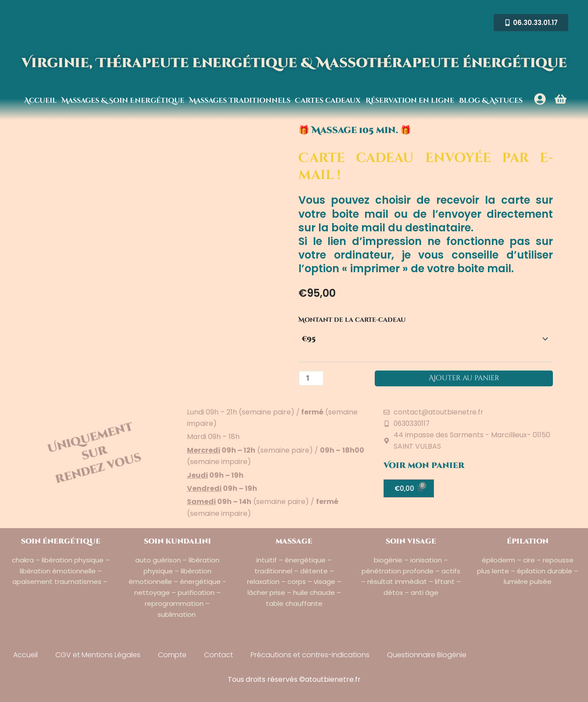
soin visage (411, 542)
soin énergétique (61, 542)
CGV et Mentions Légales (98, 655)
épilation (528, 542)
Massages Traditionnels (240, 101)
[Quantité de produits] (311, 378)
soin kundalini (177, 542)
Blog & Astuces (491, 101)
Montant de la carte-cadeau (352, 320)
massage (294, 542)
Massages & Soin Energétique (123, 101)
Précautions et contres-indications (310, 655)
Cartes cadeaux (328, 101)
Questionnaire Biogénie (427, 655)
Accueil (40, 101)
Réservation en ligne (410, 101)
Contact (219, 655)
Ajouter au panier (464, 378)
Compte (172, 655)
